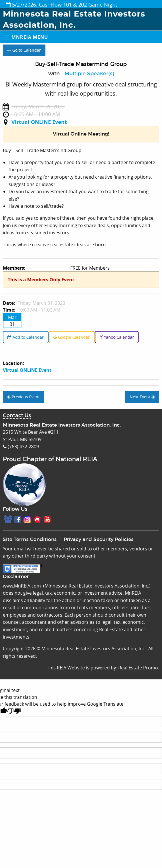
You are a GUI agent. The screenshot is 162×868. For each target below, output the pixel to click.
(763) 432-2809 (21, 447)
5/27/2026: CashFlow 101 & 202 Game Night (61, 5)
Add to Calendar (26, 337)
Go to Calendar (24, 50)
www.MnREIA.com (22, 586)
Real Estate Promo (138, 668)
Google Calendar (72, 337)
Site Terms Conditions (30, 539)
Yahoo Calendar (117, 337)
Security (103, 539)
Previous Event (23, 397)
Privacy (72, 539)
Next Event (142, 397)
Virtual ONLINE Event (39, 122)
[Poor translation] (14, 711)
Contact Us (17, 416)
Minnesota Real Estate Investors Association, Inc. (94, 649)
